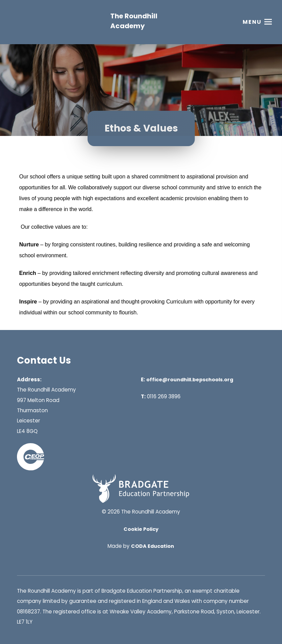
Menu (252, 22)
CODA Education (153, 546)
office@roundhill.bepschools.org (190, 380)
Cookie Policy (141, 529)
